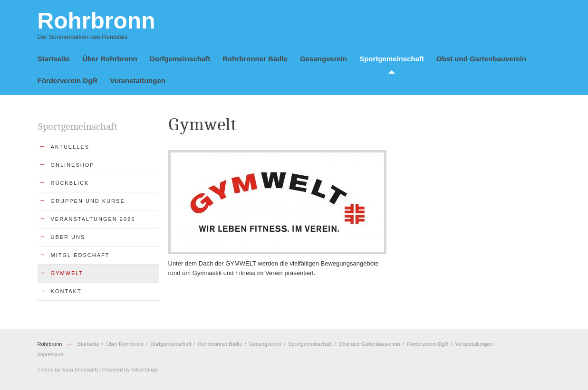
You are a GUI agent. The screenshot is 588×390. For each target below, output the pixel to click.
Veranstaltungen (138, 81)
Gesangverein (323, 59)
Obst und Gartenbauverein (481, 59)
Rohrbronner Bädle (255, 59)
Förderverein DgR (68, 81)
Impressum (50, 354)
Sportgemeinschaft (392, 59)
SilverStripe (145, 370)
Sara (67, 370)
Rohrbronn (51, 344)
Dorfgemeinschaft (180, 59)
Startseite (54, 59)
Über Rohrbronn (110, 59)
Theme (46, 370)
